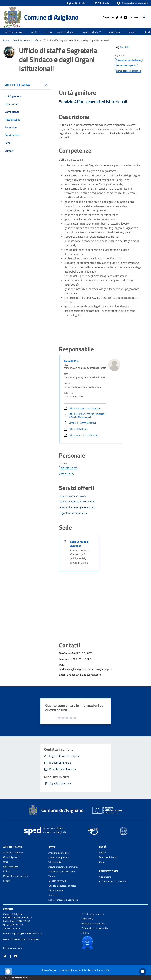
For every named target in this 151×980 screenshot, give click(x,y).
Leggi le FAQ (87, 919)
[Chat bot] (143, 972)
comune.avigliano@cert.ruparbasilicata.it (23, 933)
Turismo (52, 876)
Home (6, 40)
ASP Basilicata (102, 3)
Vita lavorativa (55, 862)
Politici (6, 871)
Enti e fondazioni (11, 867)
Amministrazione (22, 40)
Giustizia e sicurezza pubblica (62, 886)
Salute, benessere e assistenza (63, 900)
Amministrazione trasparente (113, 881)
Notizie (102, 852)
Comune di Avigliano (51, 17)
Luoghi (6, 881)
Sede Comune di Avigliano (80, 544)
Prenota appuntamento (93, 914)
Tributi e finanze (56, 890)
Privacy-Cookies (49, 970)
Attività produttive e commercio (63, 867)
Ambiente (53, 895)
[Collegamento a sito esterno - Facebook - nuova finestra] (121, 17)
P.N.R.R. (85, 933)
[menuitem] (89, 32)
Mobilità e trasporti (57, 881)
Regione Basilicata (76, 3)
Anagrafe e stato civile (59, 853)
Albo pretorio (105, 877)
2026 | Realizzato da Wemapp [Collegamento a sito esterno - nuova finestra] (18, 978)
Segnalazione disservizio (93, 923)
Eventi (102, 862)
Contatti (8, 909)
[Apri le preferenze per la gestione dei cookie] (8, 972)
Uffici (36, 40)
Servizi (52, 847)
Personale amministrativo (16, 876)
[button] (132, 3)
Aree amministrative (13, 852)
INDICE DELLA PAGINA (18, 85)
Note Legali (65, 970)
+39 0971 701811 (12, 929)
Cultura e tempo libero (59, 857)
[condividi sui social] (122, 47)
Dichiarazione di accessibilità (95, 928)
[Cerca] (145, 17)
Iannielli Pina (72, 361)
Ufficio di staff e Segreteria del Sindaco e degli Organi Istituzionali (76, 40)
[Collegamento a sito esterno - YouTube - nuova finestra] (125, 17)
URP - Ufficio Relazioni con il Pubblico (21, 939)
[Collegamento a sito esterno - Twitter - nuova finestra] (117, 17)
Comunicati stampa (108, 857)
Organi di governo (12, 857)
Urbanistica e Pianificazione (62, 872)
